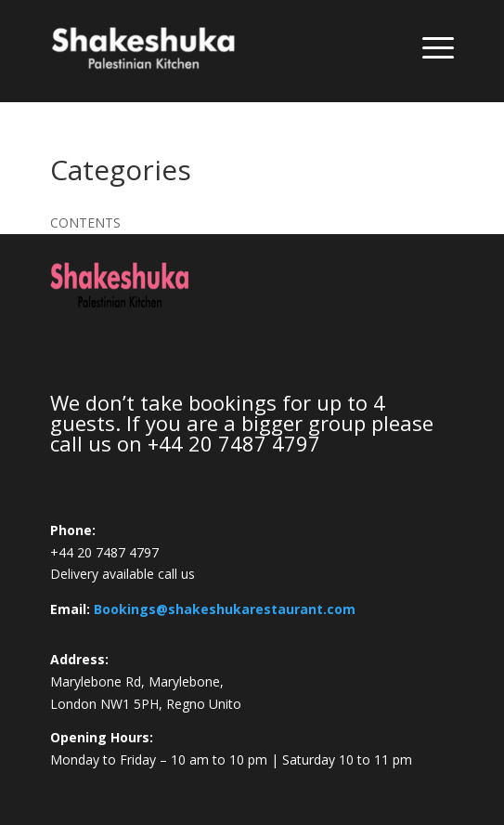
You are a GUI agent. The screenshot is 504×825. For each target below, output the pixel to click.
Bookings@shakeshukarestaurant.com (225, 609)
